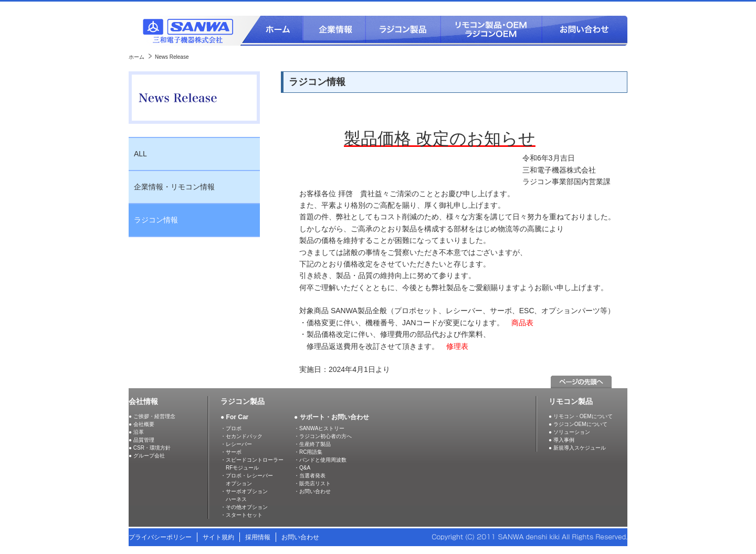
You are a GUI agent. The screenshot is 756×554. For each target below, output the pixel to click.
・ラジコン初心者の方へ (323, 436)
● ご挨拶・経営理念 (152, 416)
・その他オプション (244, 507)
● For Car (234, 417)
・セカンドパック (241, 436)
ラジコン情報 (156, 220)
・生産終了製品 (312, 444)
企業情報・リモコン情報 (174, 187)
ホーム (136, 57)
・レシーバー (236, 444)
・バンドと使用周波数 (320, 460)
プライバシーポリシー (160, 537)
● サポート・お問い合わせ (332, 417)
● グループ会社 (147, 456)
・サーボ (231, 452)
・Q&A (302, 468)
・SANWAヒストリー (319, 428)
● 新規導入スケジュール (577, 448)
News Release (172, 57)
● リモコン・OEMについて (581, 416)
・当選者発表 (310, 476)
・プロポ (231, 428)
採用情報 (258, 537)
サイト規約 (218, 537)
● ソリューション (569, 432)
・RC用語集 (308, 452)
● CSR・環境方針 (150, 448)
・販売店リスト (312, 483)
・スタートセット (241, 515)
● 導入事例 (561, 440)
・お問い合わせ (312, 491)
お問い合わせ (300, 537)
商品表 (522, 323)
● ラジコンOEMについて (578, 424)
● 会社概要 (141, 424)
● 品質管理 (141, 440)
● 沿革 (136, 432)
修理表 (457, 346)
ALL (140, 154)
